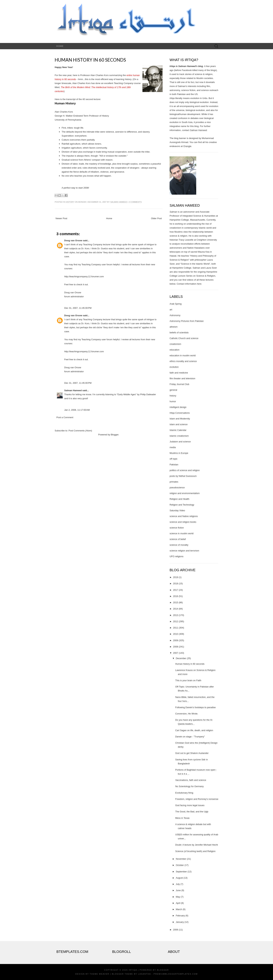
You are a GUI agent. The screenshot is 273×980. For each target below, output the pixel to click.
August (179, 878)
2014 (176, 609)
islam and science (179, 424)
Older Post (156, 218)
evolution (174, 367)
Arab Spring (176, 304)
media (173, 447)
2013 (176, 615)
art (171, 310)
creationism (175, 344)
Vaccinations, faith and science (191, 780)
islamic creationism (179, 436)
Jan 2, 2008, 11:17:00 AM (77, 410)
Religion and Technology (182, 505)
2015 (176, 602)
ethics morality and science (183, 361)
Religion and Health (179, 499)
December (181, 658)
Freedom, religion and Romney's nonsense (197, 799)
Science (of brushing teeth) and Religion (195, 851)
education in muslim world (183, 355)
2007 (176, 653)
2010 (176, 634)
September (181, 872)
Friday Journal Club (179, 384)
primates (174, 482)
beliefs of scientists (179, 332)
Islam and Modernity (180, 419)
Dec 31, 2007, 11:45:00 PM (78, 308)
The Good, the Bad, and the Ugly (192, 812)
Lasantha (144, 974)
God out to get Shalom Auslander (192, 753)
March (179, 909)
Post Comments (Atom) (80, 431)
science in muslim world (182, 533)
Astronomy (175, 315)
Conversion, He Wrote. (187, 714)
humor (173, 401)
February (180, 916)
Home (60, 46)
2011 (176, 628)
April (178, 903)
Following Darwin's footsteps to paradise (195, 707)
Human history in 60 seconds (90, 60)
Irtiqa (133, 970)
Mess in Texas (182, 818)
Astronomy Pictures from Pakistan (187, 321)
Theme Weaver (99, 974)
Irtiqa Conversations (180, 413)
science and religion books (183, 522)
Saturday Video (177, 510)
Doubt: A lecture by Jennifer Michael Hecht (196, 845)
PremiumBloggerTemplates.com (176, 974)
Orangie (187, 146)
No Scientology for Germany (189, 786)
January (180, 922)
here (199, 284)
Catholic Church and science (184, 338)
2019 (176, 577)
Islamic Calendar (178, 430)
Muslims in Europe (179, 453)
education (174, 350)
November (181, 859)
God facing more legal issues (190, 805)
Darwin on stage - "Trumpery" (190, 737)
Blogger (115, 435)
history (70, 202)
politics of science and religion (185, 470)
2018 (176, 583)
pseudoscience (177, 487)
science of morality (179, 545)
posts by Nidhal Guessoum (183, 476)
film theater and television (182, 378)
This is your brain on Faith (188, 680)
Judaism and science (180, 442)
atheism (174, 327)
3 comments (135, 202)
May (178, 897)
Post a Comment (65, 417)
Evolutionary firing (184, 793)
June (178, 890)
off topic (173, 459)
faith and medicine (179, 373)
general (173, 390)
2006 (176, 930)
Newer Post (61, 218)
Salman (173, 212)
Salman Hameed (119, 202)
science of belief (178, 539)
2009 (176, 640)
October (180, 865)
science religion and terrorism (184, 551)
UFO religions (176, 556)
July (178, 884)
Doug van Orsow (73, 240)
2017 (176, 590)
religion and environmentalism (185, 493)
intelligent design (178, 407)
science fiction (177, 528)
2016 (176, 596)
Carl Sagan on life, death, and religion (194, 730)
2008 (176, 647)
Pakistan (174, 465)
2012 (176, 621)
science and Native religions (184, 516)
